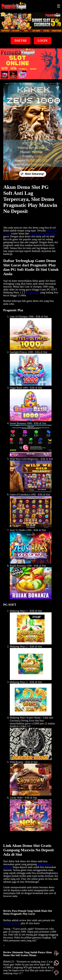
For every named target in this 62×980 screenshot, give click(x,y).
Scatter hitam (33, 292)
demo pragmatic (12, 923)
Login (43, 41)
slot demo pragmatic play (43, 233)
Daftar (21, 41)
